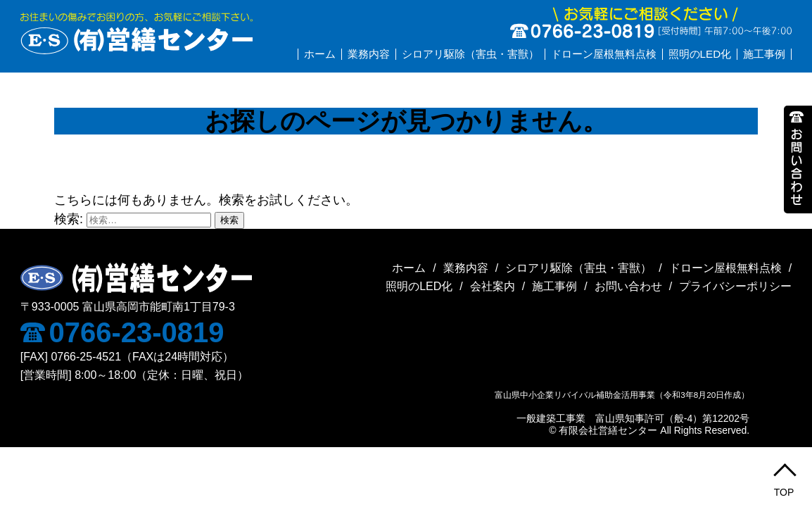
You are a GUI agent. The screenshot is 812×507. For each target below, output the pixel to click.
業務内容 (369, 54)
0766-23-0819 (122, 332)
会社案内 (493, 286)
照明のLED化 (700, 54)
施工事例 (764, 54)
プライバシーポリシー (735, 286)
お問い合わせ (628, 286)
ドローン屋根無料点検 (604, 54)
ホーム (320, 54)
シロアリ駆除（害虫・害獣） (470, 54)
